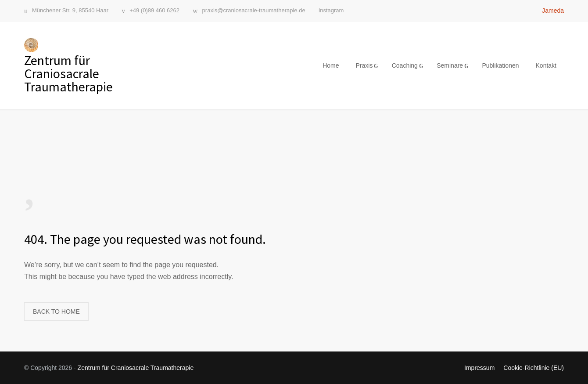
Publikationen (500, 65)
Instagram (331, 10)
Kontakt (546, 65)
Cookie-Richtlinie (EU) (534, 368)
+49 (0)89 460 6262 (154, 11)
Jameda (553, 11)
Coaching (405, 65)
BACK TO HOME (56, 312)
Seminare (450, 65)
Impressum (479, 368)
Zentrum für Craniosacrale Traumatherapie (136, 368)
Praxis (364, 65)
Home (331, 65)
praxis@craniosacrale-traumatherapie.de (254, 11)
